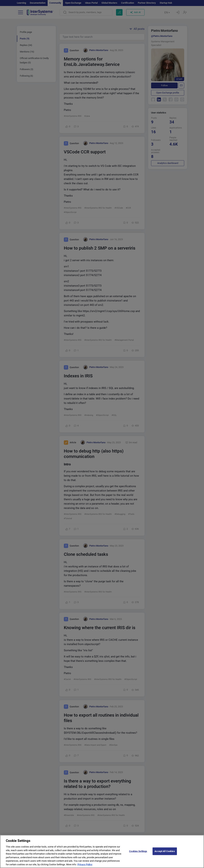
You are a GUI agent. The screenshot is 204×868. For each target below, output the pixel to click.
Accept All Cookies (165, 855)
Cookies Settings (138, 855)
